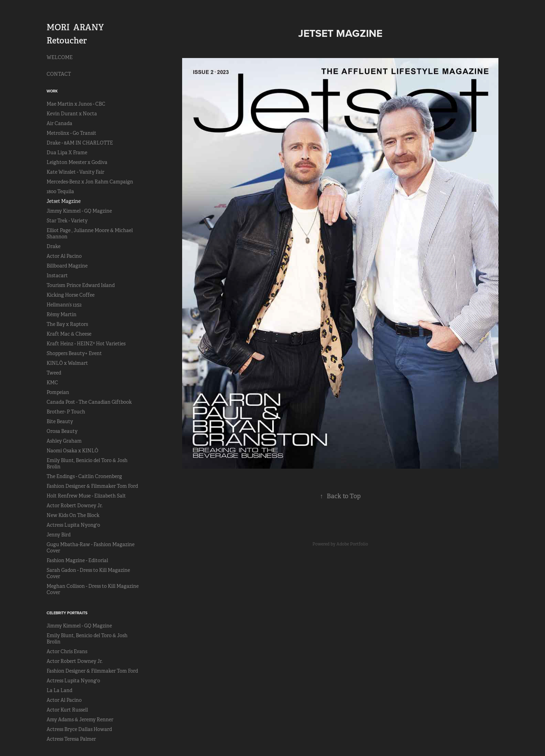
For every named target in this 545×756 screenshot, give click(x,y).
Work (52, 91)
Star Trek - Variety (67, 221)
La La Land (59, 690)
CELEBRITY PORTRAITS (67, 613)
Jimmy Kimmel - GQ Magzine (79, 211)
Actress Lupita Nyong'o (73, 525)
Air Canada (59, 123)
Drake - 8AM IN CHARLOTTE (80, 143)
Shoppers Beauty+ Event (74, 353)
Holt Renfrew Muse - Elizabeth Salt (86, 496)
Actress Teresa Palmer (71, 739)
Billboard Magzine (67, 266)
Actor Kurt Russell (67, 710)
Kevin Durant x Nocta (72, 114)
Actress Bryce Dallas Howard (79, 729)
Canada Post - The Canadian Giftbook (89, 402)
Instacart (57, 276)
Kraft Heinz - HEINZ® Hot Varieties (86, 344)
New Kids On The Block (73, 515)
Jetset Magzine (64, 201)
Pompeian (58, 392)
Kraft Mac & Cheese (69, 334)
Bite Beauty (60, 421)
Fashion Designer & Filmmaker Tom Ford (92, 486)
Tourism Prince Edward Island (81, 285)
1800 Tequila (60, 191)
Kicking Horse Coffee (71, 295)
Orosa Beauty (62, 431)
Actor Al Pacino (64, 256)
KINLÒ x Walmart (67, 363)
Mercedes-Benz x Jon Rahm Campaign (90, 182)
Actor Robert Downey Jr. (75, 506)
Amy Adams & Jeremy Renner (80, 720)
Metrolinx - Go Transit (71, 133)
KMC (52, 383)
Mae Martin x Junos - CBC (76, 104)
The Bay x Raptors (67, 324)
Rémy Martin (62, 314)
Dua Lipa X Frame (67, 153)
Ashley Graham (64, 441)
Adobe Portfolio (352, 544)
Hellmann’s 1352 (64, 305)
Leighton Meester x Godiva (77, 162)
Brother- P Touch (66, 412)
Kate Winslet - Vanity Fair (75, 172)
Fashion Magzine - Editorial (77, 560)
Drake (54, 246)
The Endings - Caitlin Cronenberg (84, 476)
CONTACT (59, 74)
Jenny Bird (59, 535)
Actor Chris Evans (67, 651)
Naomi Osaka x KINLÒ (72, 451)
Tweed (54, 373)
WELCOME (60, 57)
